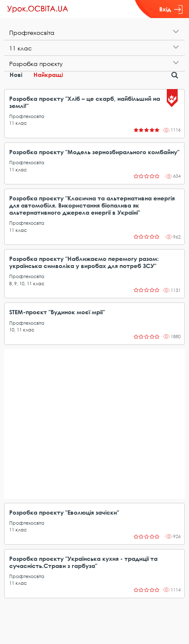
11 (12, 123)
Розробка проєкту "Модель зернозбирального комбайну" (94, 152)
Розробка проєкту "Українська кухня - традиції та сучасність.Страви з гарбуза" (83, 562)
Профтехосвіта (27, 116)
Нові (16, 75)
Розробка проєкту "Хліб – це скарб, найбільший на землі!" (85, 102)
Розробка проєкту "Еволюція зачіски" (64, 512)
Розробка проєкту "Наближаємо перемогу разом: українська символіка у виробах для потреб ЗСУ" (84, 262)
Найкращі (48, 75)
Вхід (171, 9)
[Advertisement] (94, 424)
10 (22, 283)
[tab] (94, 33)
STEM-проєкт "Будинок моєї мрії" (57, 312)
